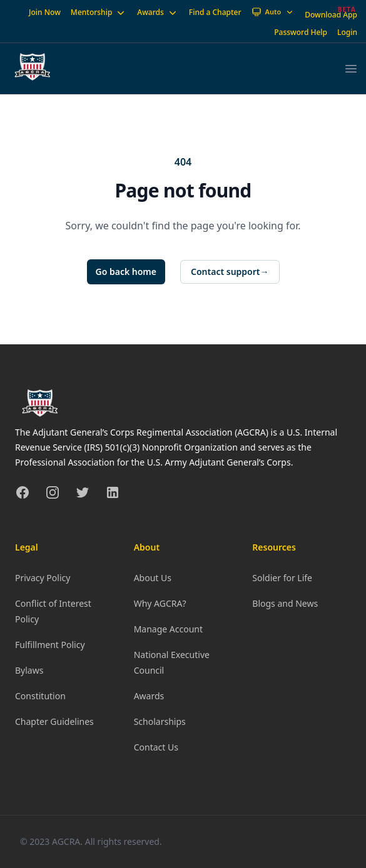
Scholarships (160, 721)
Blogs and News (285, 603)
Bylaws (29, 670)
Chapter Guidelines (54, 721)
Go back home (126, 272)
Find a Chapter (215, 12)
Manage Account (168, 629)
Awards (158, 12)
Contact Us (156, 747)
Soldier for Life (282, 578)
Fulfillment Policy (50, 645)
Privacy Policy (43, 578)
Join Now (45, 12)
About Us (153, 578)
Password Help (301, 32)
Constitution (40, 696)
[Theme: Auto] (273, 12)
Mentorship (99, 12)
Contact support (230, 272)
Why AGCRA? (160, 603)
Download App (331, 15)
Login (347, 32)
